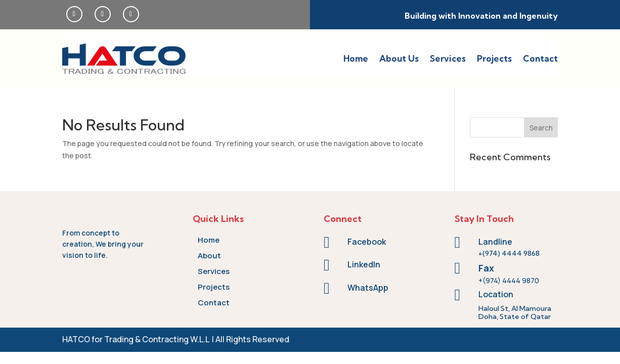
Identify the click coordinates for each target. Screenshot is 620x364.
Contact (540, 58)
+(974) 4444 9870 (509, 280)
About (209, 256)
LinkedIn (364, 264)
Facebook (367, 242)
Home (356, 58)
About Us (399, 58)
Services (448, 58)
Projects (494, 58)
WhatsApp (368, 288)
